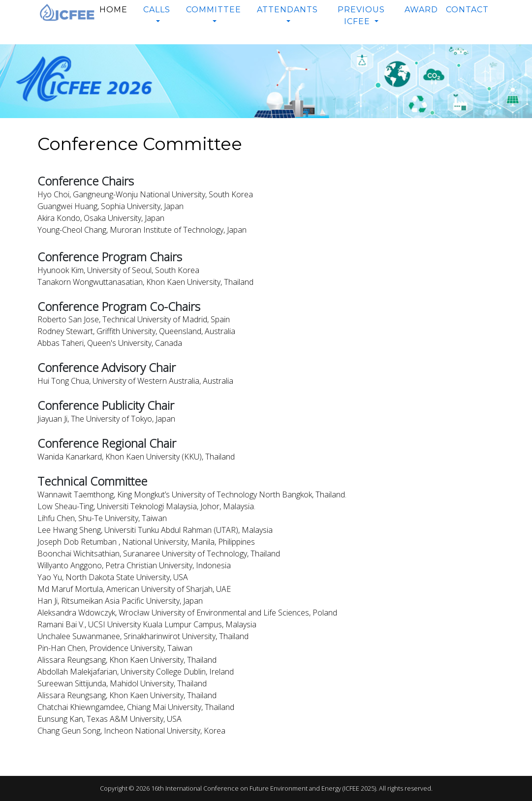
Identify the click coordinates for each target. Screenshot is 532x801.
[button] (157, 16)
